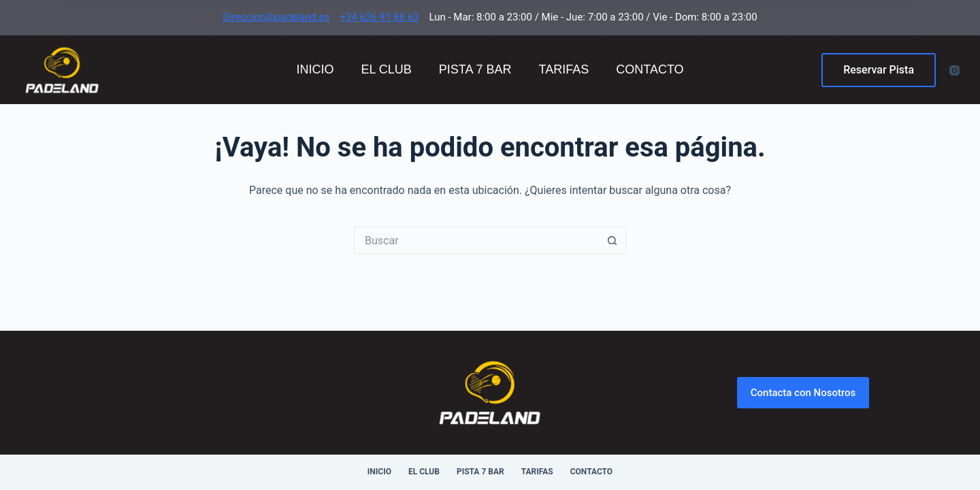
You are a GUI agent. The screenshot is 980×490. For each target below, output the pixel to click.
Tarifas (564, 69)
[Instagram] (954, 70)
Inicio (315, 69)
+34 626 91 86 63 (379, 17)
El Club (386, 69)
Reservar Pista (879, 70)
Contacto (650, 69)
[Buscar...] (476, 240)
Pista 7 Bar (475, 69)
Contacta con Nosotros (803, 393)
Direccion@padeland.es (276, 17)
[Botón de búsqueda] (612, 240)
